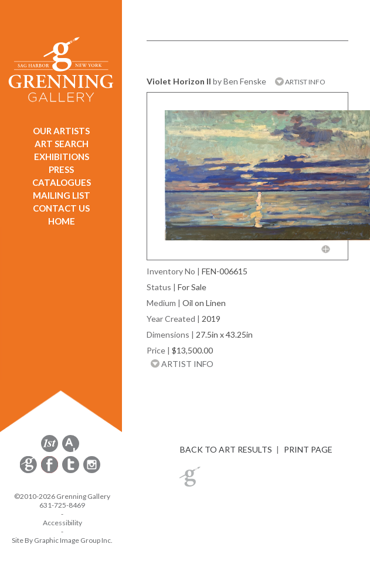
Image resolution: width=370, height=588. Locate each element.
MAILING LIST (62, 195)
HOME (62, 221)
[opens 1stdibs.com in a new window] (50, 450)
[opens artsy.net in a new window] (71, 450)
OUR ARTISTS (61, 131)
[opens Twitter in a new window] (72, 471)
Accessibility (62, 523)
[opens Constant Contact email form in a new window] (29, 471)
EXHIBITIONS (62, 157)
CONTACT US (61, 208)
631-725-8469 (62, 505)
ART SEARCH (62, 144)
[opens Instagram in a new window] (92, 471)
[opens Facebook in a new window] (50, 471)
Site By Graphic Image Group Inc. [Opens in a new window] (62, 540)
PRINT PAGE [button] (308, 449)
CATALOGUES (62, 182)
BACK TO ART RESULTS (226, 449)
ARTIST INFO (300, 82)
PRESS (61, 169)
